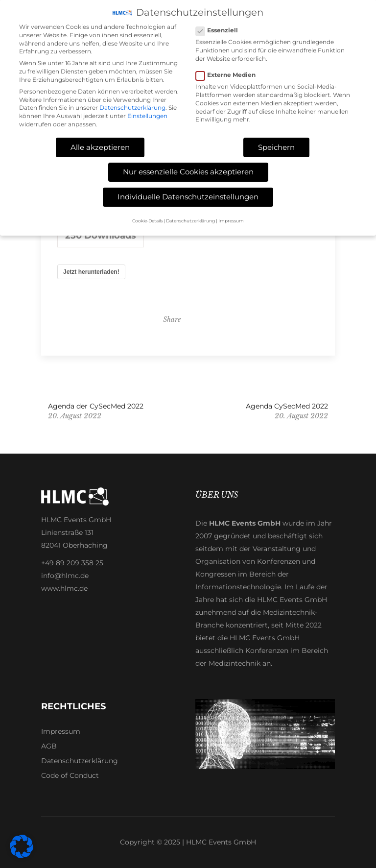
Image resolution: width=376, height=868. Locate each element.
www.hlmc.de (64, 588)
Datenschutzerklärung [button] (190, 219)
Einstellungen (147, 114)
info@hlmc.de (65, 576)
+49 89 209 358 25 (72, 563)
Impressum (61, 731)
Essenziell (221, 29)
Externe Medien (230, 73)
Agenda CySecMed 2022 (287, 406)
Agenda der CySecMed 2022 (96, 406)
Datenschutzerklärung (80, 761)
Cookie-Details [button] (147, 219)
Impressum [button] (231, 219)
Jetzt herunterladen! (91, 272)
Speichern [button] (276, 145)
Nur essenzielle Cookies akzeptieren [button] (188, 170)
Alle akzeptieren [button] (100, 145)
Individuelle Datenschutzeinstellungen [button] (188, 195)
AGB (49, 746)
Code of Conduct (70, 775)
